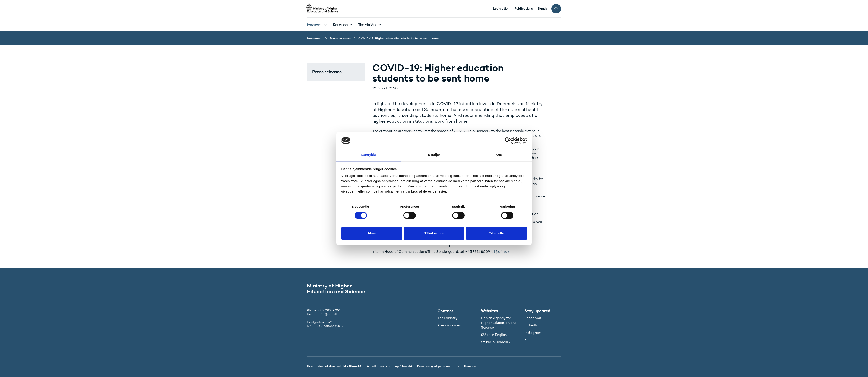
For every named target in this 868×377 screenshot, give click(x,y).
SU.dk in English (494, 335)
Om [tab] (499, 155)
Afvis (372, 233)
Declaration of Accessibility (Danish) (334, 366)
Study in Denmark (496, 342)
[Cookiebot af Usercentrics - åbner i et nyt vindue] (508, 140)
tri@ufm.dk (500, 252)
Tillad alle (496, 233)
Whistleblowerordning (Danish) (389, 366)
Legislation (501, 8)
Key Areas (340, 24)
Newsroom (315, 24)
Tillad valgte (434, 233)
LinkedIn (531, 325)
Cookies (470, 366)
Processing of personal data (438, 366)
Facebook (533, 318)
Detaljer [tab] (434, 155)
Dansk (542, 8)
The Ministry (367, 24)
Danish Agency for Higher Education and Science (499, 323)
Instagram (533, 333)
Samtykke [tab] (369, 155)
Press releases (327, 72)
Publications (524, 8)
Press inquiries (449, 325)
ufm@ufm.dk (328, 314)
